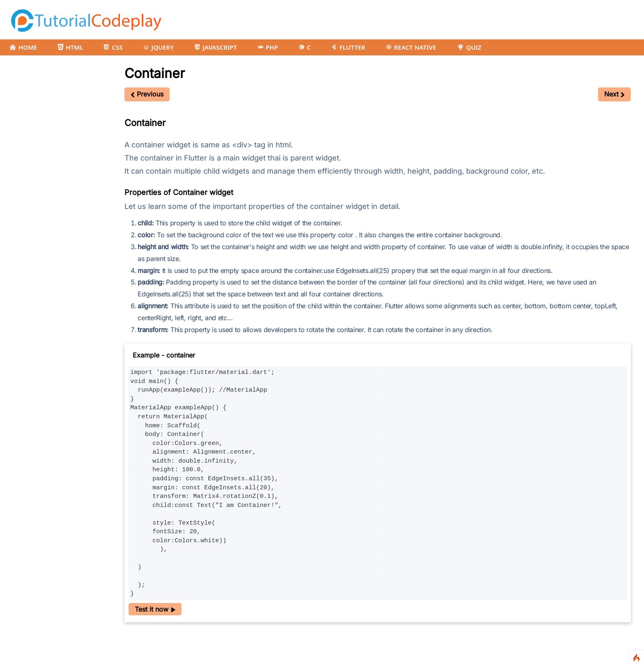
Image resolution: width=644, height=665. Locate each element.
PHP (268, 47)
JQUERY (159, 47)
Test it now (155, 609)
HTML (70, 47)
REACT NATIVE (411, 47)
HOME (23, 47)
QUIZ (469, 47)
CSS (113, 47)
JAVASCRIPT (216, 47)
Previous (147, 94)
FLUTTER (348, 47)
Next (614, 94)
